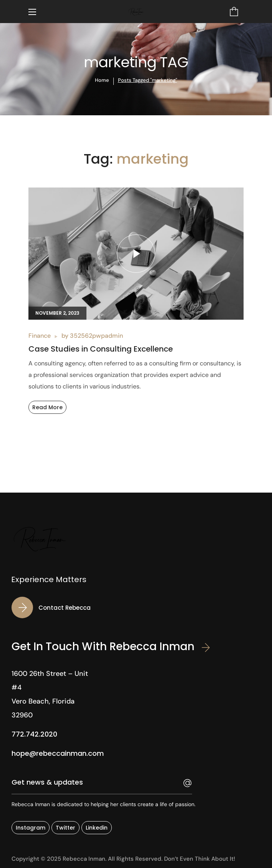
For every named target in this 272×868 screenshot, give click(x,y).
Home (102, 80)
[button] (234, 12)
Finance (40, 336)
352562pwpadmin (96, 336)
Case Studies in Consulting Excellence (101, 349)
